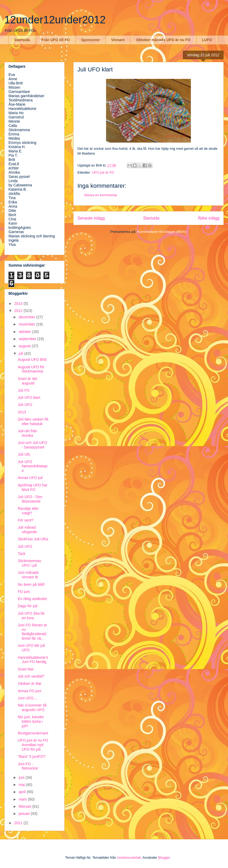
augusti (25, 346)
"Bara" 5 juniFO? (32, 756)
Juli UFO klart (29, 397)
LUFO (207, 40)
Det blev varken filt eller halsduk (33, 422)
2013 (19, 303)
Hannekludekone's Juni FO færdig (33, 660)
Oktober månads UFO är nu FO (163, 40)
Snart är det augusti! (27, 381)
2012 (19, 311)
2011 (19, 823)
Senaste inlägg (91, 218)
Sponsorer (90, 40)
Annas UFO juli (30, 478)
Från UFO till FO (56, 40)
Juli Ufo (24, 454)
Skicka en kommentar (101, 195)
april (23, 792)
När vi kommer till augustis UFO (32, 707)
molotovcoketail (129, 858)
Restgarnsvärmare (33, 733)
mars (23, 799)
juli (21, 353)
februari (25, 806)
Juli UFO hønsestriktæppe (32, 466)
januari (25, 814)
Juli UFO (25, 405)
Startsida (22, 40)
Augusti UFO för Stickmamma (31, 369)
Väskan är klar (30, 683)
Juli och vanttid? (31, 676)
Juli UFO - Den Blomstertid (30, 499)
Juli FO (24, 390)
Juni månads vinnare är (28, 575)
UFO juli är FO (103, 172)
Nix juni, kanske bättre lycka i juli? (31, 721)
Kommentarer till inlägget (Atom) (162, 232)
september (28, 339)
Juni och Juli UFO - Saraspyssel (32, 445)
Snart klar (26, 669)
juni (22, 777)
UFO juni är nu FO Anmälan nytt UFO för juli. (33, 745)
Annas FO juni (30, 691)
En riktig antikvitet (32, 599)
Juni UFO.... (28, 698)
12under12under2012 (55, 20)
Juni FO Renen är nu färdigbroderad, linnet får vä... (32, 632)
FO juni (24, 592)
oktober (25, 332)
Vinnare (118, 40)
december (27, 317)
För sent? (26, 520)
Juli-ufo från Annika (27, 433)
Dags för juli (28, 606)
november (27, 324)
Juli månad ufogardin (27, 530)
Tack (22, 554)
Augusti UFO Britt (32, 360)
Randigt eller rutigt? (28, 511)
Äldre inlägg (209, 218)
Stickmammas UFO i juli (29, 563)
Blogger (164, 858)
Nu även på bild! (31, 584)
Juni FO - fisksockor (28, 766)
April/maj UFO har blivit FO (33, 487)
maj (22, 785)
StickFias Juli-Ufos (33, 539)
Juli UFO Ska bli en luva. (31, 616)
